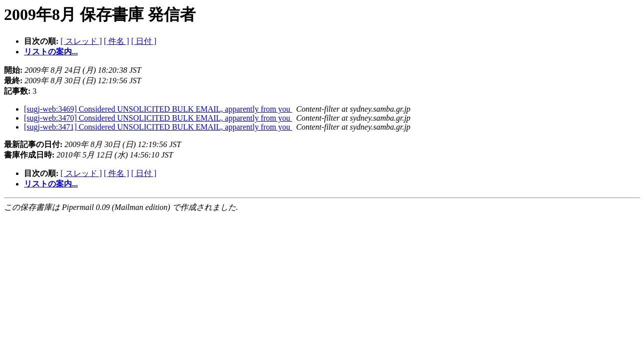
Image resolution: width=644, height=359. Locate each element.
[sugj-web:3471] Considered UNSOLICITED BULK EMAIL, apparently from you (158, 127)
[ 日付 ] (144, 41)
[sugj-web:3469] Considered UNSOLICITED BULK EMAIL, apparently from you (158, 109)
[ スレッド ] (81, 41)
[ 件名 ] (117, 41)
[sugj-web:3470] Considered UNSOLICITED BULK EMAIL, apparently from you (158, 118)
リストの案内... (51, 52)
